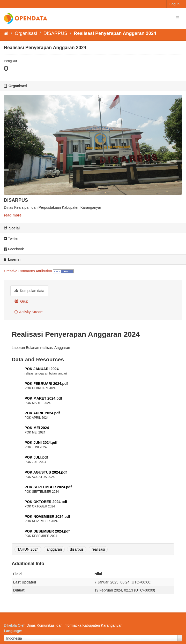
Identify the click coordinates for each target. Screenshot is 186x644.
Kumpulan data (29, 291)
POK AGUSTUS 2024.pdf (46, 472)
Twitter (11, 238)
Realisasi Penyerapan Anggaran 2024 (115, 33)
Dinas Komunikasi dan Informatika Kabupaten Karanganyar (74, 625)
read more (13, 215)
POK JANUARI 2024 (42, 369)
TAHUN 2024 (28, 549)
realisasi (98, 549)
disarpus (77, 549)
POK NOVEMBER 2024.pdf (47, 516)
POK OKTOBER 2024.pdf (46, 502)
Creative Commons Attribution (28, 271)
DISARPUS (55, 33)
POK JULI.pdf (36, 457)
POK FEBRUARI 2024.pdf (46, 384)
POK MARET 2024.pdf (43, 398)
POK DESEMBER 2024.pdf (47, 531)
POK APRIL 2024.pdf (42, 413)
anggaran (54, 549)
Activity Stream (29, 312)
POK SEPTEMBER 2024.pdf (48, 487)
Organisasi (26, 33)
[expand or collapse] (178, 18)
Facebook (14, 249)
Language (12, 631)
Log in (174, 4)
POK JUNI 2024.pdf (41, 443)
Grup (21, 301)
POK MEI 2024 (37, 428)
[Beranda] (6, 33)
